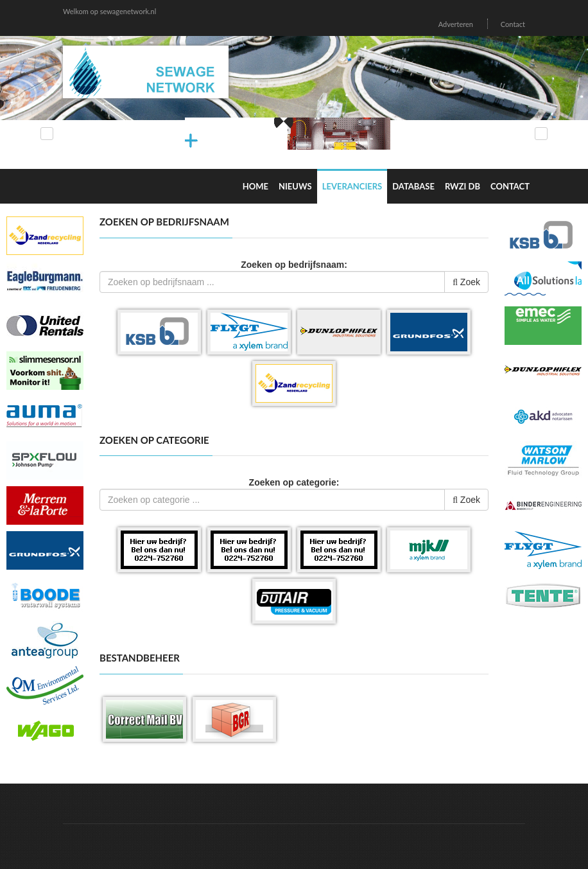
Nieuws (295, 186)
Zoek (466, 282)
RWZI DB (463, 186)
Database (413, 186)
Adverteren (456, 24)
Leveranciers (352, 186)
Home (255, 186)
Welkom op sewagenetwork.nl (109, 11)
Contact (513, 24)
